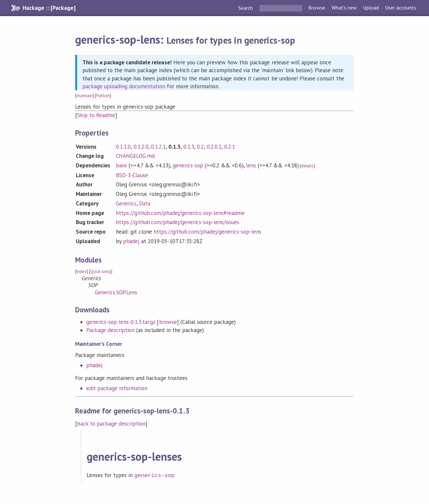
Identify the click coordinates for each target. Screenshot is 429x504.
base (121, 165)
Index (82, 272)
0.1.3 (189, 147)
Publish (103, 96)
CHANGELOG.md (135, 156)
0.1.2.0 (141, 147)
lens (251, 165)
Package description (110, 330)
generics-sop (188, 165)
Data (145, 203)
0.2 (200, 147)
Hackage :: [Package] (49, 8)
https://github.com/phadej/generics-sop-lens (207, 232)
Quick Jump (101, 272)
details (307, 166)
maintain (85, 96)
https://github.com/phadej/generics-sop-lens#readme (180, 213)
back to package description (111, 424)
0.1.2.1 (158, 147)
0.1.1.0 (123, 147)
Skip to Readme (96, 115)
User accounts (401, 8)
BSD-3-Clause (132, 175)
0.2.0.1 (214, 147)
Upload (371, 8)
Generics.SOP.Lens (116, 292)
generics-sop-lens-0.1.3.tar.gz (121, 322)
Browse (317, 8)
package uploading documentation (124, 86)
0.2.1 (230, 147)
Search (246, 8)
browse (168, 322)
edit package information (117, 388)
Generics (126, 203)
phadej (131, 241)
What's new (344, 8)
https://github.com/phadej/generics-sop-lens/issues (178, 222)
